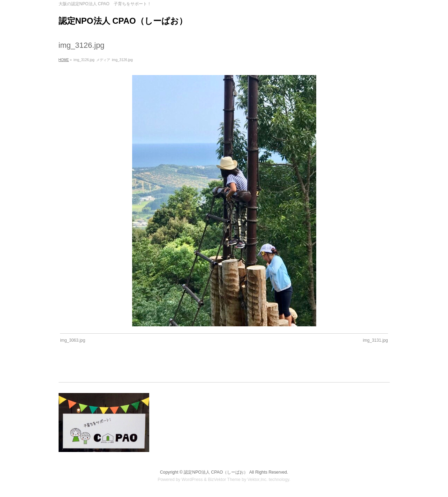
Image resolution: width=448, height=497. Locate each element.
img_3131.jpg (375, 340)
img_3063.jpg (73, 340)
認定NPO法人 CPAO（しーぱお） (123, 21)
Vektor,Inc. (258, 479)
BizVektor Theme (224, 479)
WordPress (192, 479)
